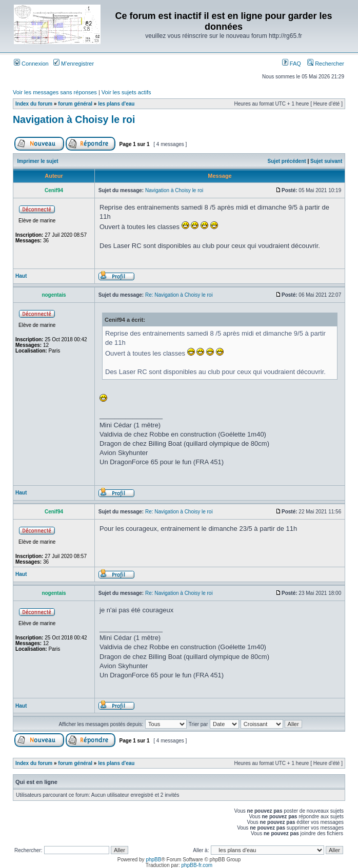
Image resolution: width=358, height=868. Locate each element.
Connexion (31, 64)
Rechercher (326, 64)
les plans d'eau (116, 104)
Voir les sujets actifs (126, 92)
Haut (21, 276)
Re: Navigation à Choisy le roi (179, 295)
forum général (75, 104)
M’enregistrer (74, 64)
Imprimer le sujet (38, 161)
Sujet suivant (326, 161)
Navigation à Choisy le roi (74, 119)
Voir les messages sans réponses (55, 92)
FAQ (292, 64)
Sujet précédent (287, 161)
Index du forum (34, 104)
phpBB (153, 860)
